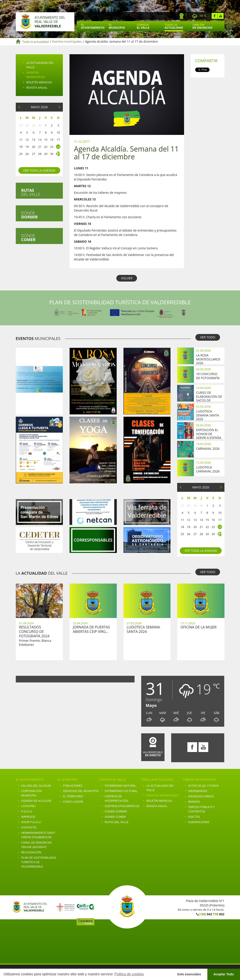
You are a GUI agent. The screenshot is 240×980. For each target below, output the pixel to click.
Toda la (174, 26)
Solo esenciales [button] (189, 974)
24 (58, 147)
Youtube (221, 16)
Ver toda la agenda (39, 170)
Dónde (30, 215)
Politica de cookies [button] (129, 974)
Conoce (143, 26)
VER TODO (208, 337)
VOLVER (127, 278)
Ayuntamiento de (45, 22)
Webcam (182, 16)
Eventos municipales (67, 42)
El (93, 26)
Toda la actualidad (36, 42)
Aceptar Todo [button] (224, 974)
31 (58, 154)
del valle (31, 192)
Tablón (202, 26)
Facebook (215, 16)
